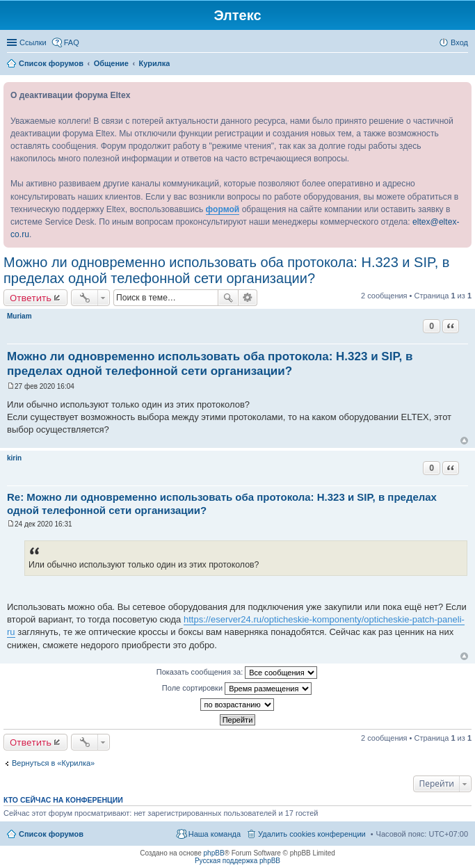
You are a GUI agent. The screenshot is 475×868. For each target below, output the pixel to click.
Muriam (19, 316)
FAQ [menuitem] (72, 42)
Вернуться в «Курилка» (53, 763)
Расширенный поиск (248, 298)
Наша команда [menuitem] (215, 834)
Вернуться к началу (464, 441)
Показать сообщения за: (237, 673)
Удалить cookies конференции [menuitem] (312, 834)
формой (223, 209)
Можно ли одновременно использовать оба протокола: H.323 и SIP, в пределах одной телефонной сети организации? (227, 270)
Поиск (228, 298)
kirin (14, 458)
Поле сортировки (237, 689)
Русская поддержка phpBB (237, 861)
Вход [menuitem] (459, 42)
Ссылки (33, 42)
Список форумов (51, 834)
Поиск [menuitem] (464, 65)
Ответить (31, 298)
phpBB (214, 853)
